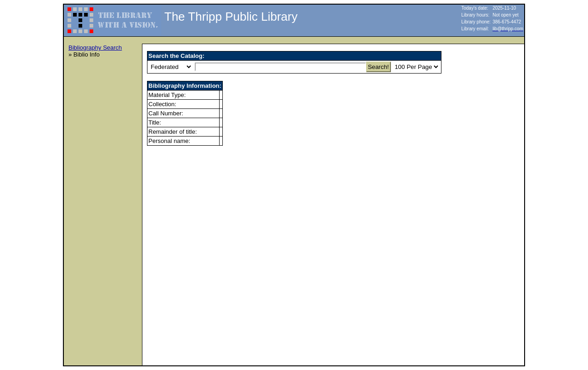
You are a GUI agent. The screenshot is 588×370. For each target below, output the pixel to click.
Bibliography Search (95, 48)
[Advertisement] (105, 203)
